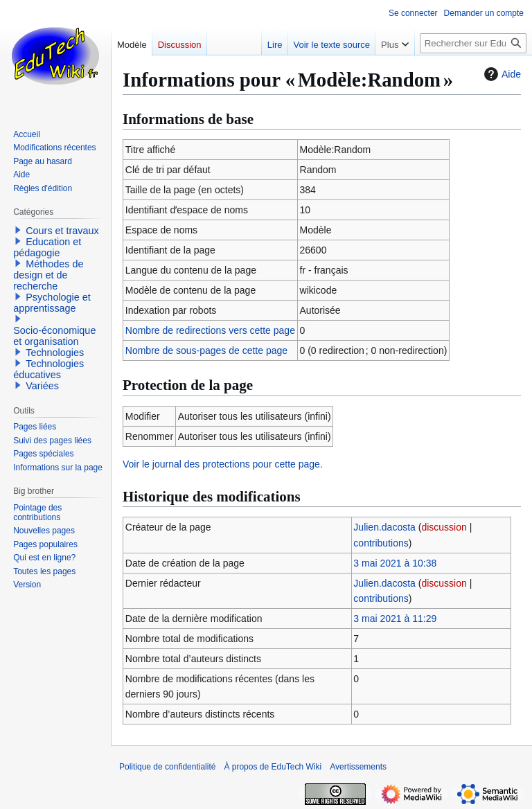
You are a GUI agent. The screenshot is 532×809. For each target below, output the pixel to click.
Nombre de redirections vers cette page (210, 330)
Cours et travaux (62, 231)
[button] (18, 230)
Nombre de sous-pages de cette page (206, 350)
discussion (444, 527)
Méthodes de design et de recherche (48, 275)
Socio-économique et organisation (54, 336)
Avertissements (358, 767)
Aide (501, 74)
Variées (42, 386)
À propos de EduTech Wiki (273, 767)
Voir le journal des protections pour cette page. (223, 464)
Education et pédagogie (47, 247)
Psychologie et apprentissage (52, 303)
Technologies (55, 353)
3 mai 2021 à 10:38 (395, 563)
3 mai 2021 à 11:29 (395, 619)
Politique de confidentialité (167, 767)
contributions (381, 543)
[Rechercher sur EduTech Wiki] (473, 43)
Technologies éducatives (48, 369)
